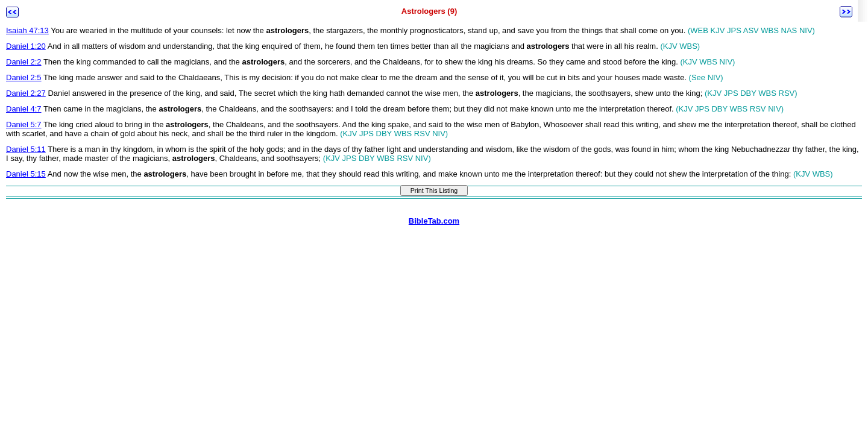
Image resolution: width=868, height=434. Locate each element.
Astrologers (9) (429, 11)
